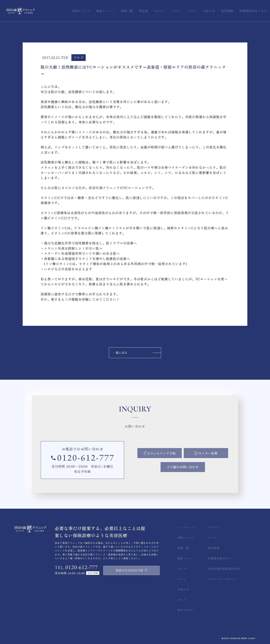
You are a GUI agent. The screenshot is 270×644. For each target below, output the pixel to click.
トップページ (186, 527)
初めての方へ (186, 610)
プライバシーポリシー (222, 579)
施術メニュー (186, 558)
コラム (182, 579)
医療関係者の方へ (219, 558)
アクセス (214, 527)
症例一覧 (183, 548)
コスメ (182, 600)
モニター (183, 569)
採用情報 (214, 548)
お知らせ (183, 589)
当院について (186, 538)
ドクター (214, 538)
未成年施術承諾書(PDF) (224, 569)
